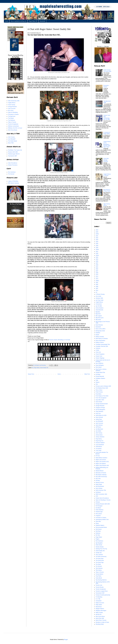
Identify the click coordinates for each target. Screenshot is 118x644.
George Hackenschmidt (102, 404)
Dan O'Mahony (99, 363)
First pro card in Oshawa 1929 (103, 386)
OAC (97, 496)
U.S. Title (98, 599)
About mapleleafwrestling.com (19, 21)
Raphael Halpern (100, 525)
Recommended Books (101, 527)
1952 (97, 257)
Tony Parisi (98, 576)
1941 (97, 251)
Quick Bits (98, 521)
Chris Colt (98, 352)
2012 (97, 290)
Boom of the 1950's (101, 329)
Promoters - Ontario (106, 86)
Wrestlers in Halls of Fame (102, 622)
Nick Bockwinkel (100, 486)
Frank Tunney (12, 105)
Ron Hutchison (12, 172)
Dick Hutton (99, 367)
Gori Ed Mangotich (100, 410)
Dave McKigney (100, 365)
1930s (97, 234)
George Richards (12, 107)
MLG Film (98, 479)
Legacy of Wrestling (13, 181)
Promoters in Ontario (13, 114)
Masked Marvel (99, 471)
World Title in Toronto (101, 620)
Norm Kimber (99, 488)
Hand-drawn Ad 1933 (101, 415)
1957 (97, 263)
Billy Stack (98, 320)
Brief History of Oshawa (102, 339)
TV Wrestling (99, 597)
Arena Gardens (99, 308)
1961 (97, 267)
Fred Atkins (98, 394)
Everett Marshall (100, 376)
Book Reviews (99, 325)
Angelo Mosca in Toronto (107, 175)
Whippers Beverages (101, 611)
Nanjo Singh (99, 484)
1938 (97, 246)
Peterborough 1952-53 (14, 154)
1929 (97, 232)
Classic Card (99, 356)
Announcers (99, 304)
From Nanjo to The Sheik (102, 396)
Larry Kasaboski (100, 445)
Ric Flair (98, 535)
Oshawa (98, 502)
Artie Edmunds (99, 310)
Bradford (98, 333)
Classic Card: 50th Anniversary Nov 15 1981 (107, 117)
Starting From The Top (101, 549)
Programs (98, 516)
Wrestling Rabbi (100, 624)
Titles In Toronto (100, 572)
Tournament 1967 (13, 156)
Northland (98, 492)
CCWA (97, 350)
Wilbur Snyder (99, 613)
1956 (97, 261)
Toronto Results (100, 587)
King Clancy (99, 439)
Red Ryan (98, 531)
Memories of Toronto (101, 473)
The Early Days (100, 559)
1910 (97, 230)
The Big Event (12, 116)
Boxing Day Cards (100, 331)
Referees (98, 533)
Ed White (98, 374)
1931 (97, 236)
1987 (97, 288)
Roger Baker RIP (33, 21)
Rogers (97, 539)
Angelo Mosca (12, 103)
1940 (97, 248)
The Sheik (98, 564)
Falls (97, 380)
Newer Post (31, 374)
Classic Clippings (100, 358)
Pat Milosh (98, 508)
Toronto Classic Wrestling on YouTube (60, 340)
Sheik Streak (99, 545)
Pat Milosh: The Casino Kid (15, 150)
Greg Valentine (99, 411)
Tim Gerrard (11, 174)
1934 (97, 242)
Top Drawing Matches (101, 580)
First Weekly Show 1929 (102, 388)
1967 (97, 271)
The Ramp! (11, 118)
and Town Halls (99, 300)
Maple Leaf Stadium (101, 464)
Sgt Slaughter (99, 543)
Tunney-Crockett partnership (103, 595)
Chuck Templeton (100, 354)
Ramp (97, 523)
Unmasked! (99, 601)
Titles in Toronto (12, 122)
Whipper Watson (100, 609)
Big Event (98, 314)
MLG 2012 (11, 111)
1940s (97, 249)
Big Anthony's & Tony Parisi (107, 190)
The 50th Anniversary (101, 557)
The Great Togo (100, 562)
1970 (97, 275)
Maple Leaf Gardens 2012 (102, 462)
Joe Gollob (98, 431)
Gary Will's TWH (100, 400)
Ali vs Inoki (98, 296)
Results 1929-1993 (13, 152)
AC (32, 368)
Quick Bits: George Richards (106, 160)
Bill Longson (99, 316)
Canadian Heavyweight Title (103, 344)
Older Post (87, 374)
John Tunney (11, 137)
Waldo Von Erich (100, 603)
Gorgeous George (100, 408)
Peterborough (99, 512)
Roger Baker (37, 368)
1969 (97, 273)
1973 (97, 279)
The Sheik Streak (12, 141)
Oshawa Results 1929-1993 (103, 504)
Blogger (66, 640)
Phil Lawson (99, 514)
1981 (97, 283)
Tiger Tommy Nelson (107, 205)
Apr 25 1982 (99, 306)
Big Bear (98, 312)
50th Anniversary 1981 (14, 101)
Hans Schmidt (99, 417)
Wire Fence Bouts (13, 130)
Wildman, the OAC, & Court (15, 128)
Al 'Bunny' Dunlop (100, 294)
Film (97, 384)
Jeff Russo (98, 427)
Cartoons (98, 348)
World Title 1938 (100, 618)
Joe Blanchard (99, 429)
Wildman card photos (13, 126)
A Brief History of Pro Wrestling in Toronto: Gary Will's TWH (107, 144)
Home (7, 21)
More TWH (11, 143)
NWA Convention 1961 (101, 494)
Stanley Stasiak (100, 547)
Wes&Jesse (99, 607)
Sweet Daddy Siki (44, 368)
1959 (97, 265)
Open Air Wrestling (13, 112)
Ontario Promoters (13, 165)
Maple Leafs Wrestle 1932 (102, 466)
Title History (99, 570)
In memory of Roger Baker (107, 133)
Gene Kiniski (99, 402)
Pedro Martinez (99, 510)
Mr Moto (98, 481)
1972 (97, 277)
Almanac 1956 (99, 298)
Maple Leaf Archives (101, 460)
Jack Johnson (99, 425)
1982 (97, 285)
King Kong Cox (99, 441)
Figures (98, 382)
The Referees (12, 120)
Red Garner (99, 529)
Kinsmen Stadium (100, 443)
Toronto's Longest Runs (102, 591)
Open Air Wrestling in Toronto (103, 500)
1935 (97, 244)
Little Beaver (99, 447)
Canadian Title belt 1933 (102, 346)
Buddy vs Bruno (100, 342)
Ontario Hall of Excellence (102, 498)
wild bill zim (99, 614)
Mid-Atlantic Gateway (13, 183)
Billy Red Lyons (100, 318)
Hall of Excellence (13, 163)
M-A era (98, 456)
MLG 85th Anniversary (101, 477)
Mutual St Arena (100, 483)
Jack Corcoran (12, 109)
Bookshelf (43, 21)
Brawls (97, 335)
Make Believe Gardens (101, 458)
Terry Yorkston (99, 555)
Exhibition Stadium (100, 378)
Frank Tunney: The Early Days (107, 71)
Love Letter (98, 450)
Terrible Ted (99, 553)
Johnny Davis (99, 435)
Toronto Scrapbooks (13, 124)
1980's (97, 281)
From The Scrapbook (101, 398)
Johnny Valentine (100, 437)
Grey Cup (98, 413)
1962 (97, 269)
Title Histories (99, 568)
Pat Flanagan (99, 506)
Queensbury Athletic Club (102, 520)
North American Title (101, 490)
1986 (97, 287)
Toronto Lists (99, 585)
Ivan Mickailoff (12, 139)
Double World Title (100, 372)
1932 (97, 238)
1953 (97, 259)
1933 (97, 240)
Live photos (99, 449)
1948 (97, 253)
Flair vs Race (99, 390)
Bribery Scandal (100, 337)
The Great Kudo (100, 560)
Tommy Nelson (99, 574)
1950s (97, 255)
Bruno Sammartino (100, 341)
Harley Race (99, 419)
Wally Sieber (99, 605)
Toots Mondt (99, 578)
